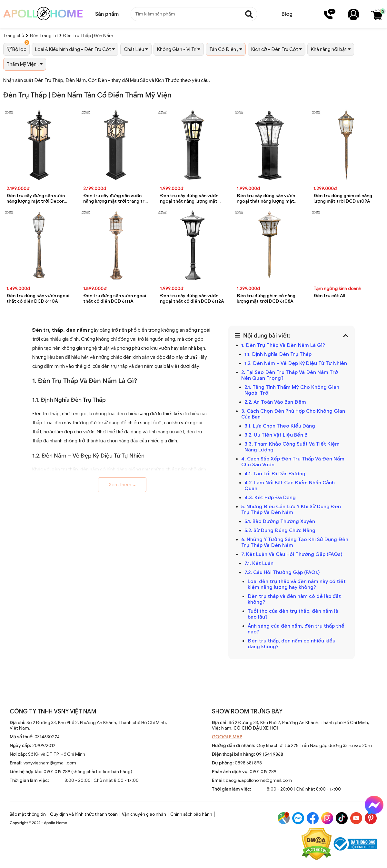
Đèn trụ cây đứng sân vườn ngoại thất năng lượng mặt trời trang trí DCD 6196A (189, 199)
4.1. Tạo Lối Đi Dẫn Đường (275, 474)
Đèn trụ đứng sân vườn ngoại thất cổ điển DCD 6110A (38, 298)
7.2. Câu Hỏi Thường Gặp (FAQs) (282, 572)
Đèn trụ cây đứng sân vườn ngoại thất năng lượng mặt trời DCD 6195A (266, 199)
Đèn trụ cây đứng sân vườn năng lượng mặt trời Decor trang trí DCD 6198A (36, 199)
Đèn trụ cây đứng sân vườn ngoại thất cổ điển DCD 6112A (192, 298)
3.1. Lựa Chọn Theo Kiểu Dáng (280, 426)
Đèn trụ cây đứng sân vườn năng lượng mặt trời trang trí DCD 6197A (114, 199)
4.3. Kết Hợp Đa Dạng (270, 498)
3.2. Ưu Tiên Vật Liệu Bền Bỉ (277, 435)
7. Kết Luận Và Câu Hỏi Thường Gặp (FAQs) (292, 554)
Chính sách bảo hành (191, 814)
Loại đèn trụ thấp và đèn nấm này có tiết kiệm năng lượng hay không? (297, 584)
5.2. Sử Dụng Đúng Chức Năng (280, 530)
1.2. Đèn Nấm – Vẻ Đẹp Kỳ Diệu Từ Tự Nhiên (296, 363)
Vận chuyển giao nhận (144, 814)
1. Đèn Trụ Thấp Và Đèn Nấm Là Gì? (283, 345)
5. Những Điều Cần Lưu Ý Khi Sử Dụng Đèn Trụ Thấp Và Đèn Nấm (291, 510)
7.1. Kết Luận (259, 563)
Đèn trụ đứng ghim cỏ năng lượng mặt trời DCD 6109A (343, 198)
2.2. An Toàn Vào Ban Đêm (275, 402)
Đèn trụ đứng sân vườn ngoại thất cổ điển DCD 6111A (115, 298)
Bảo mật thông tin (28, 814)
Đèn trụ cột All (329, 296)
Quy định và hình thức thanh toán (84, 814)
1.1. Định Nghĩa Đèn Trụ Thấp (278, 354)
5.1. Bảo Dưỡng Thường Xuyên (280, 521)
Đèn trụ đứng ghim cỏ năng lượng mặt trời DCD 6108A (266, 298)
